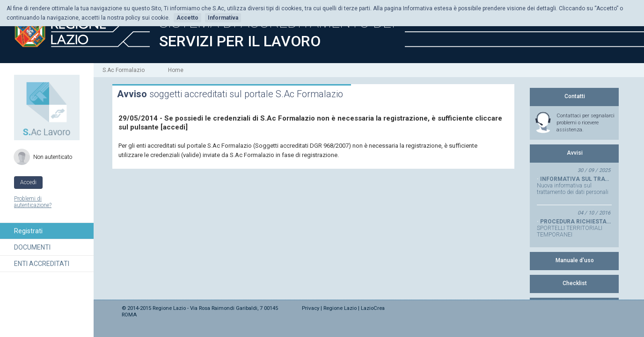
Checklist (575, 283)
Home (176, 70)
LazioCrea (373, 308)
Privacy (311, 308)
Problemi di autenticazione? (33, 202)
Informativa (223, 18)
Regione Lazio (340, 308)
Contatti (575, 96)
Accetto (187, 18)
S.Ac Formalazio (124, 70)
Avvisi (575, 153)
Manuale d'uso (575, 260)
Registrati (28, 231)
